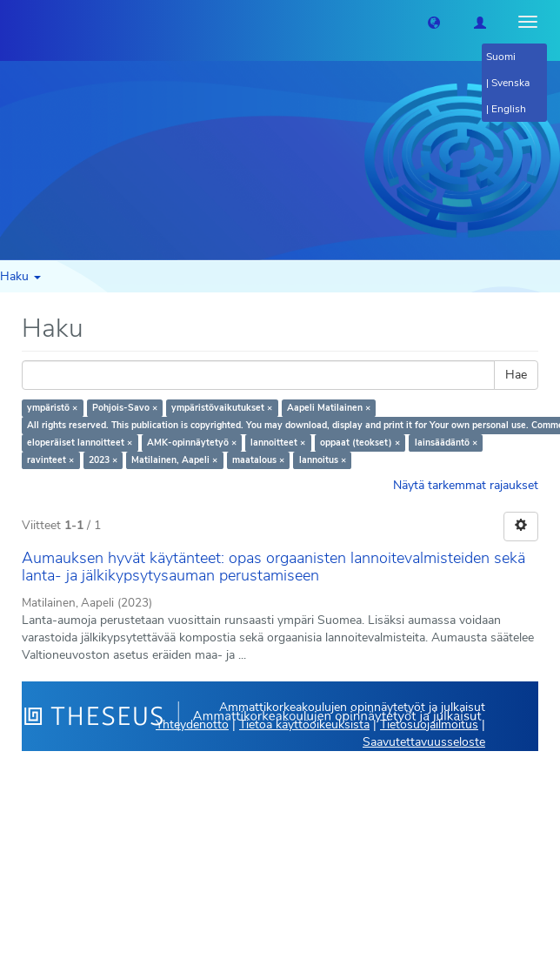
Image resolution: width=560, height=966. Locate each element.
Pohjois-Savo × (125, 408)
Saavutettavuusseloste (424, 742)
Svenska (510, 83)
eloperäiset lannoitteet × (80, 443)
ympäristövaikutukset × (222, 408)
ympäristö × (52, 408)
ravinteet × (50, 460)
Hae (516, 375)
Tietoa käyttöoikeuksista (304, 724)
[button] (434, 22)
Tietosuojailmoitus (429, 724)
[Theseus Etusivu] (13, 22)
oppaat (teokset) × (360, 443)
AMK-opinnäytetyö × (192, 443)
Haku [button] (20, 276)
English (509, 109)
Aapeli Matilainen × (329, 408)
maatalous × (258, 460)
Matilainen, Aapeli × (174, 460)
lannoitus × (323, 460)
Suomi (501, 57)
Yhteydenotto (192, 724)
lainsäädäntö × (446, 443)
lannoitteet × (278, 443)
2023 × (103, 460)
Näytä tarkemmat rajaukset (466, 485)
